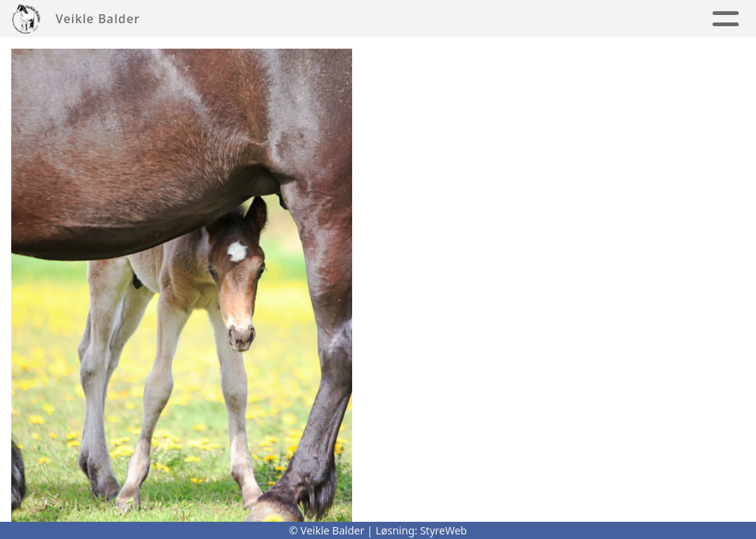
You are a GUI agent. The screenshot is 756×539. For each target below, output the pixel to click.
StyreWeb (444, 530)
